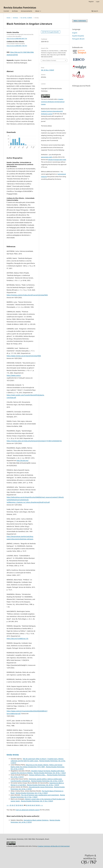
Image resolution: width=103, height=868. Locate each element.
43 (27, 805)
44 (29, 805)
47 (35, 805)
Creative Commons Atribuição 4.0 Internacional (54, 846)
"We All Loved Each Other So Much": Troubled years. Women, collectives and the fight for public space (37, 760)
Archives (15, 11)
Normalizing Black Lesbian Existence (36, 820)
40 (21, 805)
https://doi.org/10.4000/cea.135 (17, 639)
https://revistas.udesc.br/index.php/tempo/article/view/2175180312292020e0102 (34, 441)
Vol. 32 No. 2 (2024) (26, 18)
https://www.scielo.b (14, 375)
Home (8, 18)
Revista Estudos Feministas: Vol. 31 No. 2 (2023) (37, 801)
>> (42, 805)
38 (17, 805)
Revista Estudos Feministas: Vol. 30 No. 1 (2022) (50, 773)
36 (13, 805)
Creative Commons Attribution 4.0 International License (53, 102)
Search (95, 11)
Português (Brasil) (78, 39)
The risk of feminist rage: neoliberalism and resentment (40, 795)
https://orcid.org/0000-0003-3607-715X (17, 39)
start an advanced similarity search (28, 810)
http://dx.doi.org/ (23, 460)
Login (98, 2)
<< (7, 805)
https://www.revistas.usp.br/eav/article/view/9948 (24, 356)
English (75, 33)
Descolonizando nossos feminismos (41, 787)
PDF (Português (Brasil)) (51, 32)
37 (15, 805)
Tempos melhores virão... (38, 775)
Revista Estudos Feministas (20, 7)
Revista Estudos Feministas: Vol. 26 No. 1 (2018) (43, 785)
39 (19, 805)
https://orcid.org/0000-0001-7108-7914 (17, 46)
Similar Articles (13, 755)
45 (31, 805)
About (38, 11)
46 (33, 805)
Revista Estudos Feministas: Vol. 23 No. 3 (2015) (47, 781)
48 (37, 805)
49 (39, 805)
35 (11, 805)
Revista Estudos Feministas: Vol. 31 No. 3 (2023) (32, 793)
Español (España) (78, 36)
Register (91, 2)
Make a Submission (80, 21)
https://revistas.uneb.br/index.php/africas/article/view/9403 (27, 295)
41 (23, 805)
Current (6, 11)
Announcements (27, 11)
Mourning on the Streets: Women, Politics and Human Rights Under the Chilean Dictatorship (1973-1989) (37, 766)
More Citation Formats (49, 60)
